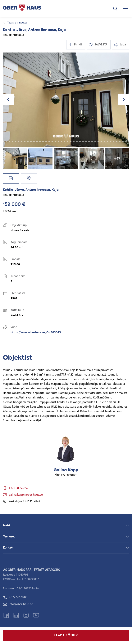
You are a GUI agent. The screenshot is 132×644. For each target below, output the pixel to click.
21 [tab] (49, 141)
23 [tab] (55, 141)
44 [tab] (120, 141)
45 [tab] (123, 141)
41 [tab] (111, 141)
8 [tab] (9, 141)
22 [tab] (52, 141)
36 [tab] (95, 141)
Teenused (9, 537)
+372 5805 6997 (19, 488)
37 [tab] (98, 141)
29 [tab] (74, 141)
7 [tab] (6, 141)
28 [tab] (71, 141)
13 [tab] (25, 141)
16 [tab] (34, 141)
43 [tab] (117, 141)
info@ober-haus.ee (18, 604)
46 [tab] (126, 141)
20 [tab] (46, 141)
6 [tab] (3, 141)
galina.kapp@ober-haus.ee (26, 495)
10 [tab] (16, 141)
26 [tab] (65, 141)
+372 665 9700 (15, 597)
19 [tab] (43, 141)
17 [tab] (37, 141)
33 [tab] (86, 141)
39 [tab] (104, 141)
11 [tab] (19, 141)
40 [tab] (107, 141)
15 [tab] (31, 141)
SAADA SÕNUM (66, 636)
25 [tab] (61, 141)
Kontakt (8, 548)
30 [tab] (77, 141)
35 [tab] (92, 141)
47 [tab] (129, 141)
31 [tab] (80, 141)
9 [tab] (12, 141)
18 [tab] (40, 141)
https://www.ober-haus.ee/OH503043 (36, 333)
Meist (7, 526)
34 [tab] (89, 141)
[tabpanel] (66, 100)
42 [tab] (114, 141)
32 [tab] (83, 141)
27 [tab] (68, 141)
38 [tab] (101, 141)
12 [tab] (22, 141)
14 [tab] (28, 141)
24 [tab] (58, 141)
